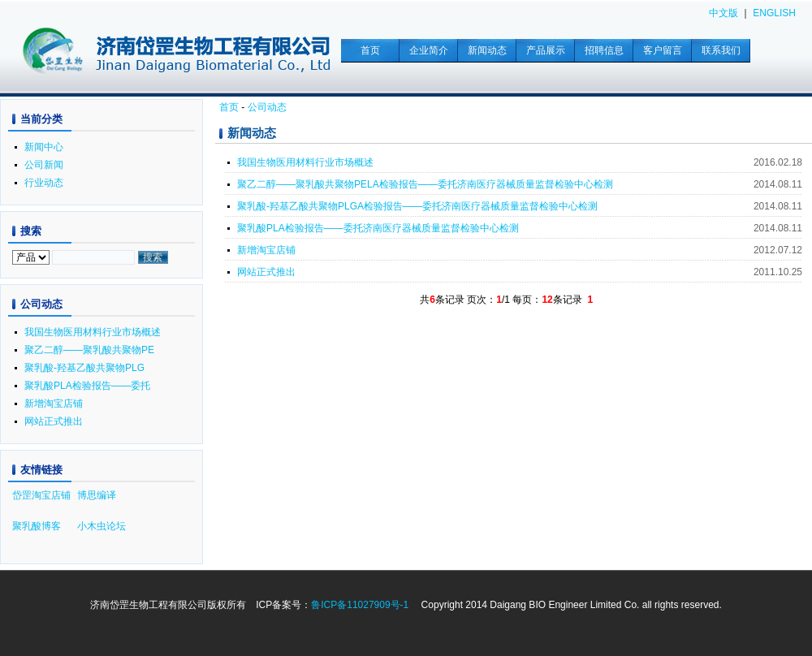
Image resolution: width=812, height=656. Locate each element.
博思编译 (97, 495)
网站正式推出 (266, 272)
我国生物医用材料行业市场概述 (305, 162)
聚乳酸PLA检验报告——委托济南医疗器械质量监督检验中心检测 (378, 228)
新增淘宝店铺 (266, 250)
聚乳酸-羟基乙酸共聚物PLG (84, 368)
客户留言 (663, 50)
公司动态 (267, 107)
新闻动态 (487, 50)
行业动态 (44, 183)
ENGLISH (774, 13)
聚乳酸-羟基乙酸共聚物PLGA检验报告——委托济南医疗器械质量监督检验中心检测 (417, 206)
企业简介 (429, 50)
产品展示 (546, 50)
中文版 (723, 13)
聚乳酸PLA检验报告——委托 (87, 386)
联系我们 (721, 50)
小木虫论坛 (101, 526)
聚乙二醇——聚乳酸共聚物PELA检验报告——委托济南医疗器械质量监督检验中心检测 (425, 184)
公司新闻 (44, 165)
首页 (370, 50)
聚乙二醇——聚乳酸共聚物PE (89, 350)
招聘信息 (604, 50)
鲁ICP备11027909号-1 (360, 605)
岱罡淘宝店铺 (41, 495)
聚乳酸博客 (37, 526)
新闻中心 (44, 147)
